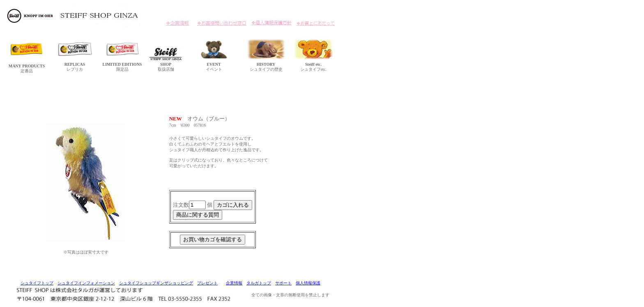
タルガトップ (259, 283)
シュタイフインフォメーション (86, 283)
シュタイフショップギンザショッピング (156, 283)
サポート (283, 283)
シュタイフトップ (37, 283)
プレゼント (207, 283)
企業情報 (234, 283)
